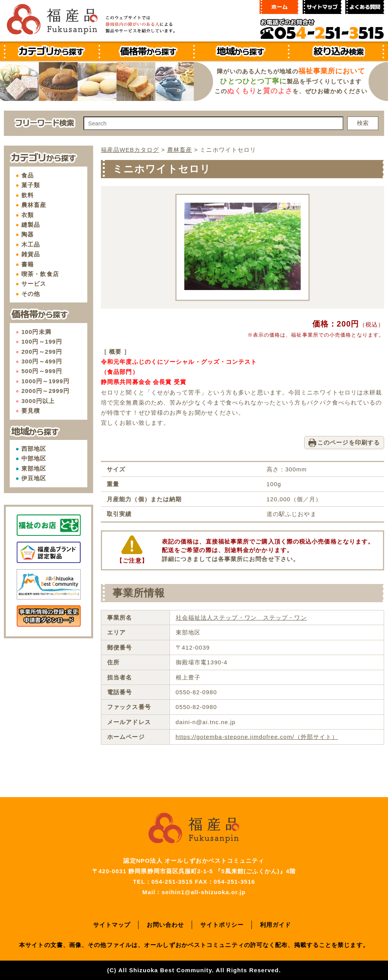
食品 (28, 175)
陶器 (28, 234)
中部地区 (34, 458)
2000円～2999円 (45, 391)
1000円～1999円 (45, 381)
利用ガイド (276, 925)
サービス (34, 284)
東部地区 (34, 468)
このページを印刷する (349, 442)
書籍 (28, 264)
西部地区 (34, 449)
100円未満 (36, 332)
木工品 (31, 244)
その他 (31, 294)
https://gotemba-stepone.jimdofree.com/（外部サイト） (257, 737)
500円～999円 (42, 371)
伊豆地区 (34, 478)
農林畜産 (34, 205)
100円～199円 (42, 341)
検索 (363, 123)
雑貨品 (31, 254)
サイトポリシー (222, 925)
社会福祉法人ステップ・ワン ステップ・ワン (241, 618)
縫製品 (31, 225)
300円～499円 (42, 361)
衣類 (28, 215)
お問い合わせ (165, 925)
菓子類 (31, 185)
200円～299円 (42, 352)
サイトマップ (112, 925)
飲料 (28, 195)
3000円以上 (38, 401)
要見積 (31, 411)
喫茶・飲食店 (40, 274)
